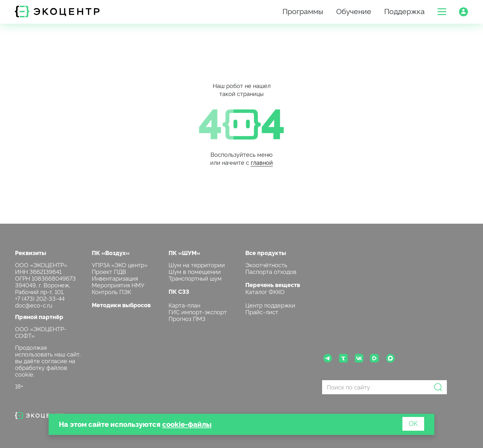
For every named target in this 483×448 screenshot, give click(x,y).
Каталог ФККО (265, 291)
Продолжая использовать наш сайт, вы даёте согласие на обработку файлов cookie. (48, 360)
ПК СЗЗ (179, 291)
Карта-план (184, 305)
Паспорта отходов (271, 271)
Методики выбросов (121, 305)
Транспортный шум (195, 278)
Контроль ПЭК (111, 291)
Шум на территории (197, 264)
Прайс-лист (262, 312)
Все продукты (266, 253)
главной (262, 162)
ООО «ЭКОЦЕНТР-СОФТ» (41, 332)
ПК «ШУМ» (184, 253)
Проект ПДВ (109, 271)
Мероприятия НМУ (118, 285)
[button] (442, 12)
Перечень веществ (273, 285)
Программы (303, 11)
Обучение (354, 11)
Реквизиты (31, 253)
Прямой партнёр (39, 317)
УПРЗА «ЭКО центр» (120, 264)
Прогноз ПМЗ (187, 318)
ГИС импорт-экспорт (198, 312)
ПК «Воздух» (111, 253)
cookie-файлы (187, 424)
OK (413, 423)
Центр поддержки (270, 305)
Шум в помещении (195, 271)
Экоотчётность (266, 264)
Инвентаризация (115, 278)
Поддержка (404, 11)
